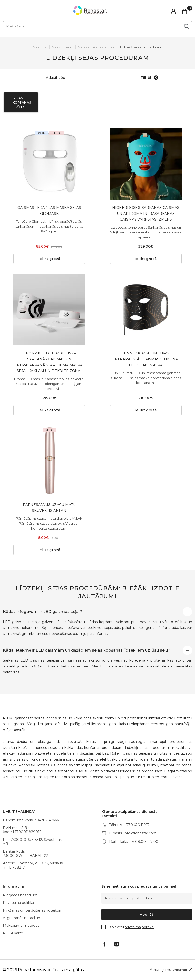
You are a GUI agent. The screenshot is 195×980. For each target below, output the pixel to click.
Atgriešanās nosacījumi (23, 918)
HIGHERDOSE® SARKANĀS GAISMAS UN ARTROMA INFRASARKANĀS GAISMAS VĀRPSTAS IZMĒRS (146, 214)
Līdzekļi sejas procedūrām (141, 47)
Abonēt (147, 914)
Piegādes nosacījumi (21, 895)
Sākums (40, 47)
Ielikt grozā (49, 259)
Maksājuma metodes (21, 926)
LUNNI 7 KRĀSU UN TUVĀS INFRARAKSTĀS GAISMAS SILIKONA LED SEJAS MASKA (146, 359)
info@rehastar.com (140, 833)
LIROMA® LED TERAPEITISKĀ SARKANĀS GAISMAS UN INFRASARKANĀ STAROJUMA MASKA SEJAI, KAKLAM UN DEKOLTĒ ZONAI (49, 362)
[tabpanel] (49, 164)
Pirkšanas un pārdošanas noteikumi (33, 910)
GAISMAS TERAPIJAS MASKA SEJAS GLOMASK (49, 211)
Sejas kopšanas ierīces (96, 47)
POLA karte (13, 933)
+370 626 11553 (136, 825)
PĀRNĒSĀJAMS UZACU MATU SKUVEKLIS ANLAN (49, 508)
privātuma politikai (139, 927)
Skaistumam (62, 47)
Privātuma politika (18, 903)
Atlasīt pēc (50, 78)
